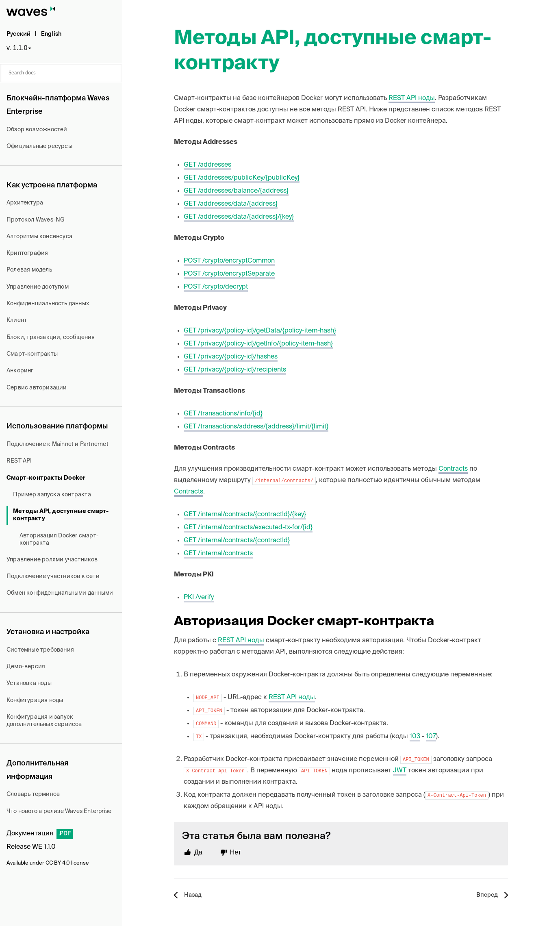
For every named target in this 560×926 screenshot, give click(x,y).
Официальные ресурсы (39, 146)
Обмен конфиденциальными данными (60, 593)
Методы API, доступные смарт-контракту (61, 515)
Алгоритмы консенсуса (39, 237)
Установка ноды (29, 683)
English (51, 34)
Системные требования (40, 650)
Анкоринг (20, 371)
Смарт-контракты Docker (46, 478)
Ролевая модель (29, 270)
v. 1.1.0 (17, 48)
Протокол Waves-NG (36, 220)
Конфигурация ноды (35, 700)
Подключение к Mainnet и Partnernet (58, 444)
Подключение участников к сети (53, 576)
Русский (18, 34)
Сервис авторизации (37, 388)
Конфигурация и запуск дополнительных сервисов (44, 721)
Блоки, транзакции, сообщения (51, 337)
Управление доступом (38, 287)
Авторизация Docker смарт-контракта (59, 539)
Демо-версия (26, 667)
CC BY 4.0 (58, 863)
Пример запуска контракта (52, 495)
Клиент (17, 320)
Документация (30, 834)
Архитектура (25, 203)
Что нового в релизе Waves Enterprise (59, 811)
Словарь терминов (33, 794)
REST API (19, 461)
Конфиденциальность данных (48, 304)
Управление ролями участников (52, 560)
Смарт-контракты (32, 354)
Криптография (27, 253)
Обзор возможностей (37, 130)
